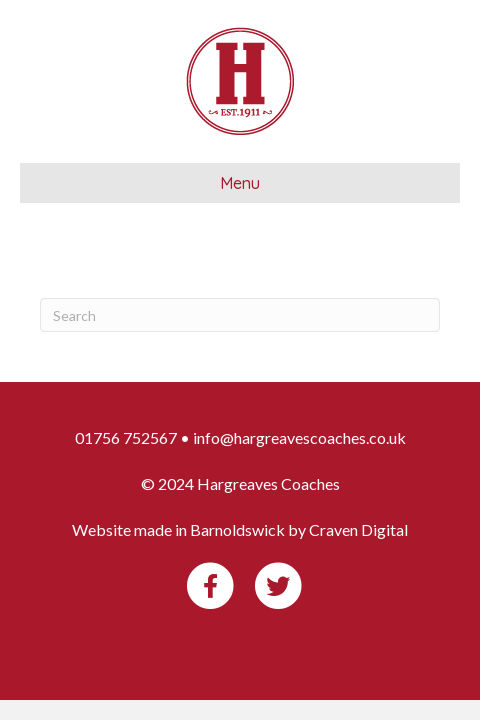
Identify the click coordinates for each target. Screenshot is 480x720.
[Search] (240, 315)
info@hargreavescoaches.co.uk (299, 437)
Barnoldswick (237, 529)
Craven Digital (358, 529)
